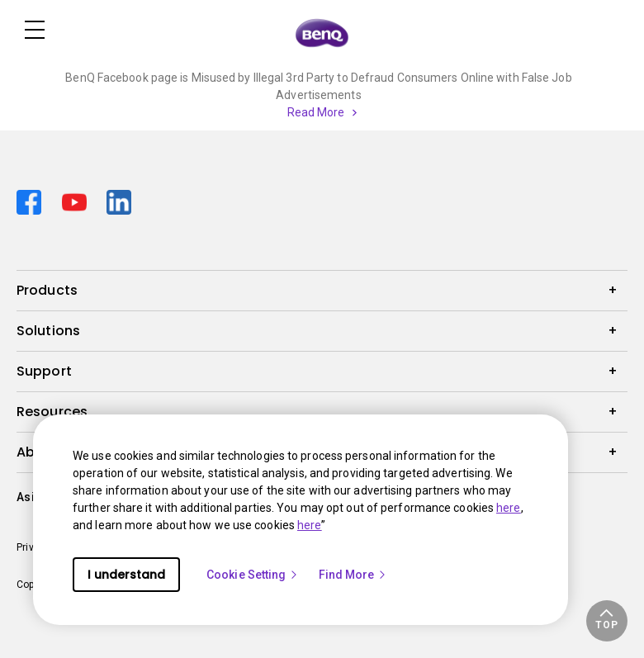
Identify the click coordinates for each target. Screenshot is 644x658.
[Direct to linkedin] (119, 200)
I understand (126, 575)
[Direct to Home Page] (322, 32)
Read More (316, 112)
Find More (353, 575)
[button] (607, 621)
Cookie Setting (253, 575)
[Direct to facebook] (33, 200)
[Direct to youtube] (78, 200)
